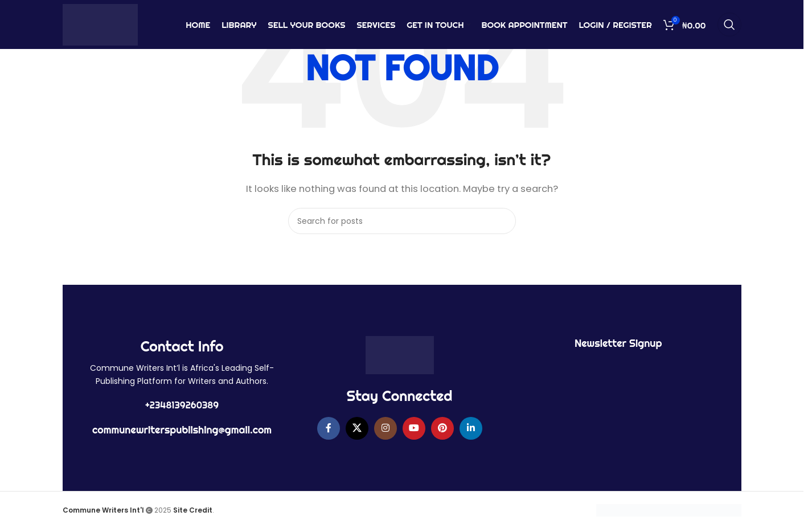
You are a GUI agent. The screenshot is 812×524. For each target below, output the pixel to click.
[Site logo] (100, 25)
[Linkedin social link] (471, 428)
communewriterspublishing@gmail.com (182, 430)
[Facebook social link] (329, 428)
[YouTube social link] (414, 428)
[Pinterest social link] (442, 428)
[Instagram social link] (386, 428)
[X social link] (357, 428)
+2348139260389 (182, 405)
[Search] (729, 26)
